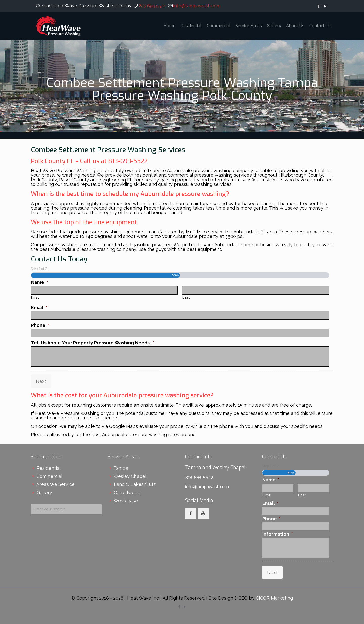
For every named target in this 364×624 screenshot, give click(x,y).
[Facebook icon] (319, 6)
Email (39, 308)
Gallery (44, 492)
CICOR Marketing (274, 598)
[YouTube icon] (325, 6)
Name (40, 282)
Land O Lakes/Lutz (135, 484)
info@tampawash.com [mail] (197, 6)
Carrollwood (127, 492)
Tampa (121, 468)
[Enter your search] (66, 509)
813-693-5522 (199, 478)
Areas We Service (55, 484)
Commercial (50, 476)
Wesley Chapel (130, 476)
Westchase (126, 500)
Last (186, 297)
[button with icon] (190, 513)
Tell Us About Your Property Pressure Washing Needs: (93, 343)
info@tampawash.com (207, 487)
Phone (40, 325)
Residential (49, 468)
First (35, 297)
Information (278, 534)
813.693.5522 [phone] (152, 6)
